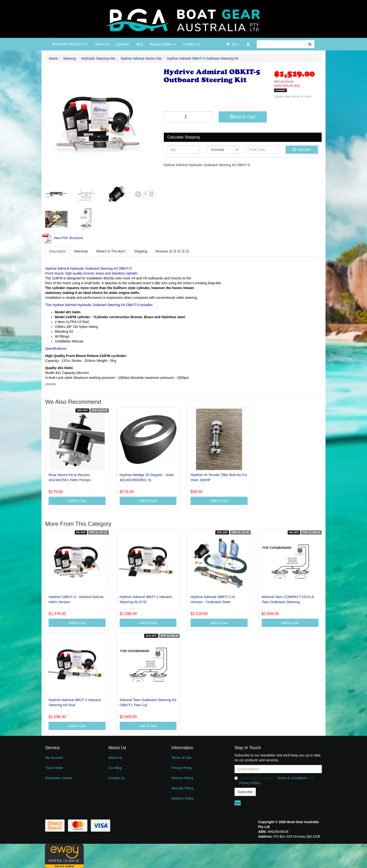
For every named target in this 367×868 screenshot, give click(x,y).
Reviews (172, 251)
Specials (122, 44)
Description (58, 251)
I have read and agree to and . (274, 780)
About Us (102, 44)
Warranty (81, 251)
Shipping (141, 251)
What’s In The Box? (111, 251)
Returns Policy (182, 778)
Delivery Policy (183, 798)
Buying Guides (163, 44)
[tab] (58, 251)
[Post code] (263, 150)
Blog (140, 44)
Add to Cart (243, 117)
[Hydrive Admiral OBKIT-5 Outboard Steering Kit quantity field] (188, 117)
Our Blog (115, 768)
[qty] (184, 150)
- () (233, 44)
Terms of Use (181, 758)
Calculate (302, 150)
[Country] (223, 150)
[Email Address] (278, 769)
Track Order (54, 768)
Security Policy (183, 788)
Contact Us (191, 44)
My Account (54, 758)
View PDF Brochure (62, 238)
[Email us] (238, 803)
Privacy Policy (182, 768)
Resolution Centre (59, 778)
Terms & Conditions (292, 778)
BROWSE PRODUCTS (70, 44)
